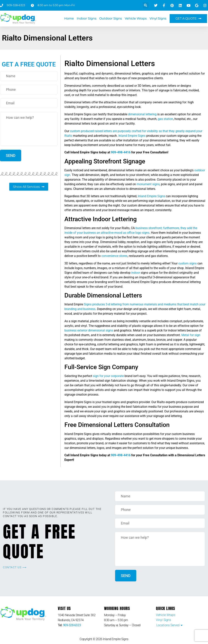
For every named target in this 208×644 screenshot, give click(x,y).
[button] (146, 5)
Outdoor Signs (111, 18)
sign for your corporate (108, 376)
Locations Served (168, 625)
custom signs (187, 263)
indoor (136, 273)
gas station (165, 119)
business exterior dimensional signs (89, 330)
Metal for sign (191, 335)
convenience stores (114, 256)
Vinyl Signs (158, 18)
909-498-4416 (121, 152)
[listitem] (81, 618)
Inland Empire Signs (132, 136)
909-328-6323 (72, 625)
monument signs (148, 184)
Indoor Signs (87, 18)
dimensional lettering (142, 114)
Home (69, 18)
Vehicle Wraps (136, 18)
